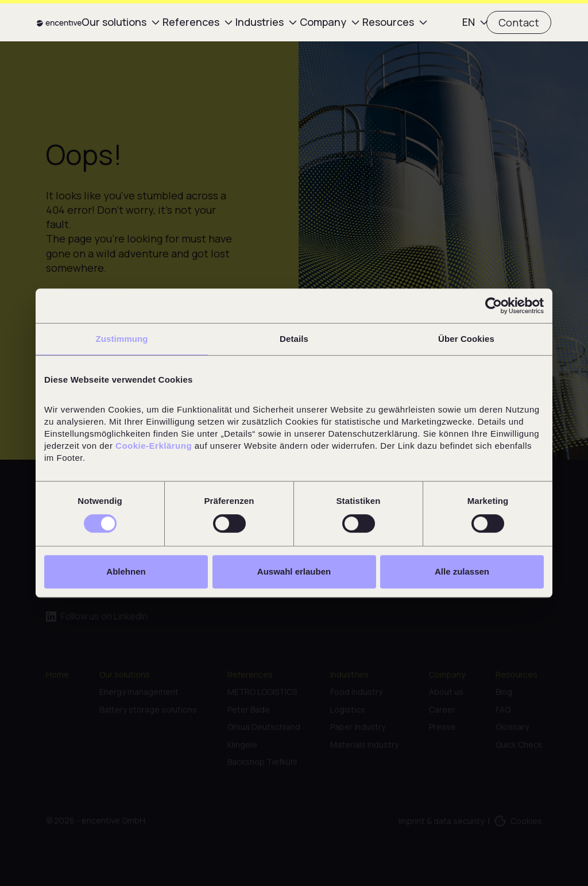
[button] (115, 22)
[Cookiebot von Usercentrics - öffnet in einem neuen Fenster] (494, 306)
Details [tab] (294, 339)
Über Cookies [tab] (466, 339)
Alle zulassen (462, 571)
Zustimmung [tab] (122, 339)
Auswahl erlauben (294, 571)
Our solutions (114, 22)
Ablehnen (126, 571)
